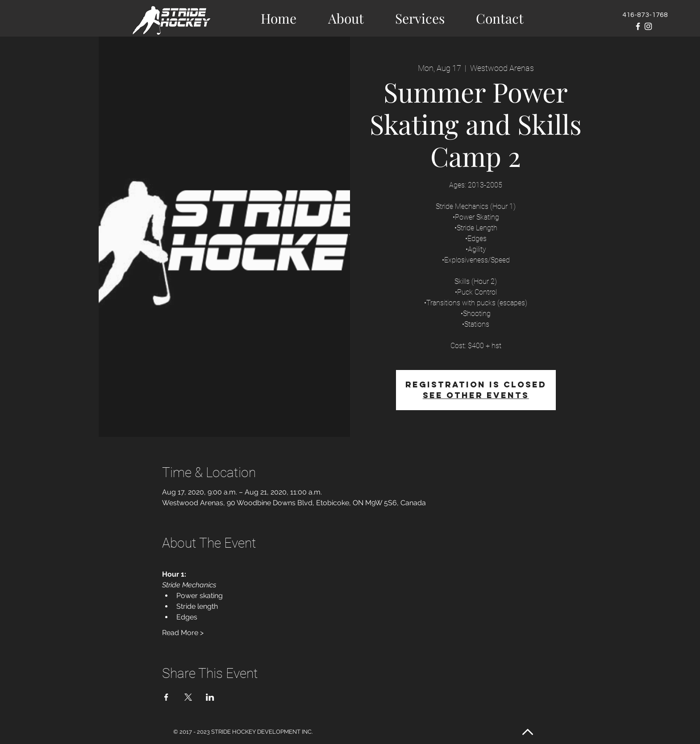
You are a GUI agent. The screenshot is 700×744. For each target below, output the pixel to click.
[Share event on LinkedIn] (210, 697)
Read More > (183, 633)
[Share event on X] (188, 697)
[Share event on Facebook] (166, 697)
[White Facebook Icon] (638, 26)
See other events (476, 395)
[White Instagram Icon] (648, 26)
